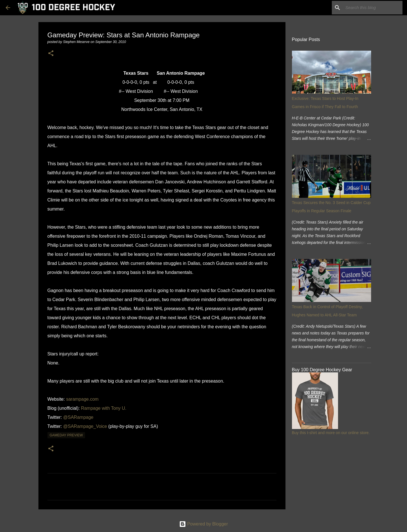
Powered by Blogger (204, 524)
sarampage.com (82, 399)
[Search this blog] (373, 8)
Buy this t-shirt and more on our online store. (331, 433)
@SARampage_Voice (85, 426)
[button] (51, 54)
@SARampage (78, 417)
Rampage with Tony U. (104, 408)
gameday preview (66, 435)
